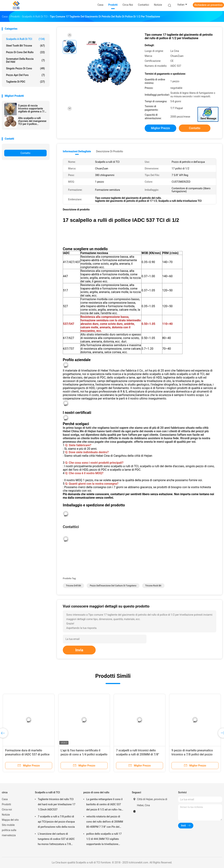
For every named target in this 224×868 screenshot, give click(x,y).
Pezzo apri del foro (25, 75)
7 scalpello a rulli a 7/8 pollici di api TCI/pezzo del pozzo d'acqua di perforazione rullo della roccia (56, 822)
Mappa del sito (10, 820)
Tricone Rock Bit (153, 586)
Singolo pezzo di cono (25, 68)
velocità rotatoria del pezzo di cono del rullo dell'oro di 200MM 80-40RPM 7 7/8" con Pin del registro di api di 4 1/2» (105, 822)
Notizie (6, 815)
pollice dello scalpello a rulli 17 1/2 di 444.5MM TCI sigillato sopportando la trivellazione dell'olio (104, 839)
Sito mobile (8, 825)
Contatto (25, 153)
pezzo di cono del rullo (25, 52)
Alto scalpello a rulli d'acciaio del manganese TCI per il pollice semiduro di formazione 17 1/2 (32, 121)
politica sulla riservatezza (9, 833)
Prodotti (6, 804)
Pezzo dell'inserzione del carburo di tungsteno (113, 586)
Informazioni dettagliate (77, 151)
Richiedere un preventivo (208, 5)
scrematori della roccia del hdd (25, 60)
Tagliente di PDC (25, 82)
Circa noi (7, 810)
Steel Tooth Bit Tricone (25, 46)
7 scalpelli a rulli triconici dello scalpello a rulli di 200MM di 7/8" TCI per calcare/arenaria (138, 754)
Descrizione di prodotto (110, 151)
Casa (5, 799)
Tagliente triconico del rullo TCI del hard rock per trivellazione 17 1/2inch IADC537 (57, 804)
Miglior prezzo (160, 128)
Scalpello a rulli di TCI (25, 39)
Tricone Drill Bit (73, 586)
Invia (79, 650)
